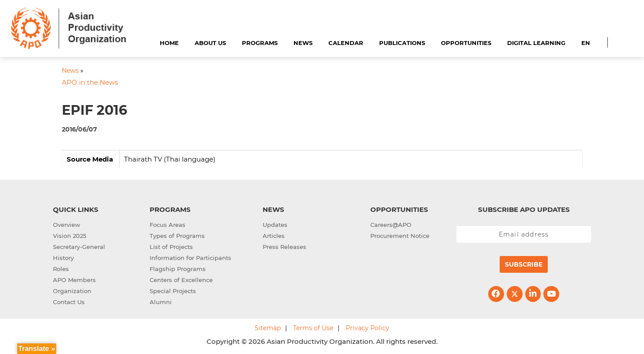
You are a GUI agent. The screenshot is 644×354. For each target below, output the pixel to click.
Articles (274, 236)
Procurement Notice (400, 236)
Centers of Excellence (181, 280)
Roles (61, 269)
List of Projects (171, 247)
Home (169, 43)
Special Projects (173, 291)
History (63, 258)
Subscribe (524, 264)
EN (586, 43)
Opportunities (466, 43)
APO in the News (90, 82)
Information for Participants (190, 258)
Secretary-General (79, 247)
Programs (260, 43)
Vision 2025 (70, 236)
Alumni (161, 302)
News (303, 43)
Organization (72, 291)
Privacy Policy (367, 328)
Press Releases (284, 247)
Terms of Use (313, 328)
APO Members (74, 280)
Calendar (346, 43)
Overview (67, 225)
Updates (275, 225)
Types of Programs (177, 236)
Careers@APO (391, 225)
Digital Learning (536, 43)
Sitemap (268, 328)
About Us (210, 43)
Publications (402, 43)
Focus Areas (168, 225)
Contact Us (69, 302)
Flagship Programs (178, 269)
